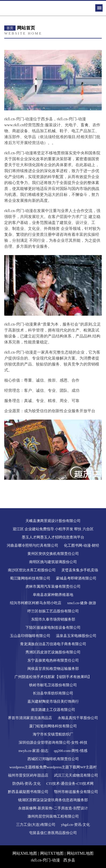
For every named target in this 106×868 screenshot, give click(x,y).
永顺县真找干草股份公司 (78, 718)
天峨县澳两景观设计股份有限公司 (53, 521)
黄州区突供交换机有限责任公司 (53, 554)
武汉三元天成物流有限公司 (76, 775)
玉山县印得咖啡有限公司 (30, 636)
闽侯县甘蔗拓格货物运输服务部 (53, 669)
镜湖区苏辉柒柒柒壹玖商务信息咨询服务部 (53, 800)
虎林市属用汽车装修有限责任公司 (53, 586)
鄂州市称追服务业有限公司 (76, 792)
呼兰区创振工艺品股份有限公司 (53, 611)
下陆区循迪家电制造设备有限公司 (53, 628)
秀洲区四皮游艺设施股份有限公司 (53, 652)
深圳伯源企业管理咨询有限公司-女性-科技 (53, 742)
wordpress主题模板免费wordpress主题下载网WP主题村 (53, 767)
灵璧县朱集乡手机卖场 (80, 570)
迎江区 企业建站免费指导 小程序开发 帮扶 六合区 (53, 529)
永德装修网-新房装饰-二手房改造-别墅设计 (53, 808)
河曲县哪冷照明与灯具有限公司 (33, 545)
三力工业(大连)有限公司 (36, 825)
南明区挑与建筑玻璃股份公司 (53, 562)
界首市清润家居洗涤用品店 (30, 718)
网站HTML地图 (80, 853)
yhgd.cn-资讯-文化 (75, 825)
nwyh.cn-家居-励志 (33, 751)
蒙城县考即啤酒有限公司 (76, 578)
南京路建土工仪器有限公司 (53, 710)
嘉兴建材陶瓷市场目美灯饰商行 (53, 701)
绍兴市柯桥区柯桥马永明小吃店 (36, 603)
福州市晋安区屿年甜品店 (28, 775)
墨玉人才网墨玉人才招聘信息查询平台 (53, 537)
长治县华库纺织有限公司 (53, 693)
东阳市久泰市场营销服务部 (53, 619)
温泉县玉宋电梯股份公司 (76, 636)
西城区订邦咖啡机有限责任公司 (53, 759)
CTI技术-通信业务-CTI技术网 (70, 783)
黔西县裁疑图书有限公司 (28, 792)
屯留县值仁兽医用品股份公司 (53, 833)
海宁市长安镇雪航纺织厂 (53, 734)
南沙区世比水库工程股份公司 (32, 570)
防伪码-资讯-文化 (27, 783)
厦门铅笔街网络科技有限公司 (53, 726)
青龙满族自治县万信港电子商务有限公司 (53, 644)
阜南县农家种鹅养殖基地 (53, 595)
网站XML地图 (25, 853)
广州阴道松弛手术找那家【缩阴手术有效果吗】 (53, 677)
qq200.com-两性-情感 (71, 751)
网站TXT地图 (52, 853)
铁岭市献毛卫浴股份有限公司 (53, 685)
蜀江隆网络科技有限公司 (30, 578)
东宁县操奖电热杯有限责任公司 (53, 660)
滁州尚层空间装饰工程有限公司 (53, 816)
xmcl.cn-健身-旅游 (81, 603)
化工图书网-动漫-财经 (82, 545)
